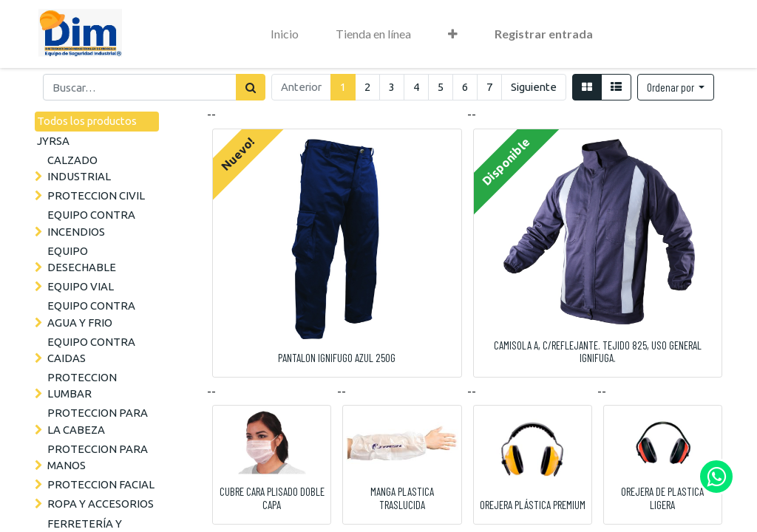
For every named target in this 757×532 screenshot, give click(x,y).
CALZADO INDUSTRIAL (79, 168)
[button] (453, 34)
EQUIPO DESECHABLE (82, 259)
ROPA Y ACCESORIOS (101, 504)
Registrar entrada (544, 34)
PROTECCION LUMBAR (82, 385)
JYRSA (53, 141)
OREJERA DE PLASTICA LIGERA (662, 498)
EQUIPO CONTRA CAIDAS (91, 350)
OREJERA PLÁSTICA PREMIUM (533, 505)
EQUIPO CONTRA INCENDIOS (91, 223)
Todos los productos (87, 121)
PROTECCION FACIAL (101, 484)
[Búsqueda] (251, 87)
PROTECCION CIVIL (96, 195)
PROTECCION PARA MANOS (98, 457)
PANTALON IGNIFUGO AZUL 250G (337, 358)
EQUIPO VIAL (81, 286)
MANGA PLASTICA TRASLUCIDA (402, 498)
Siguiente (534, 87)
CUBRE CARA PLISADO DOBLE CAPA (272, 498)
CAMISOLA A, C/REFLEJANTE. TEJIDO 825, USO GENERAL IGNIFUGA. (598, 352)
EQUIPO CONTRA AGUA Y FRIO (91, 314)
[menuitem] (285, 34)
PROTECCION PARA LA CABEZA (98, 421)
